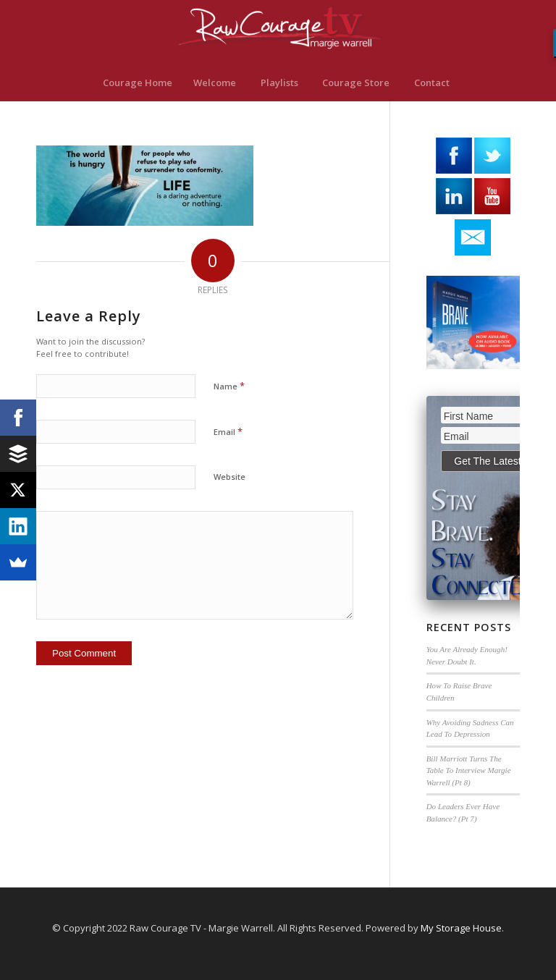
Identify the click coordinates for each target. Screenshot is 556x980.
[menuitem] (137, 83)
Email (228, 431)
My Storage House (461, 928)
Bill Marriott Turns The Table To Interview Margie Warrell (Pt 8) (469, 770)
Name (229, 386)
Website (229, 477)
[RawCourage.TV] (278, 32)
